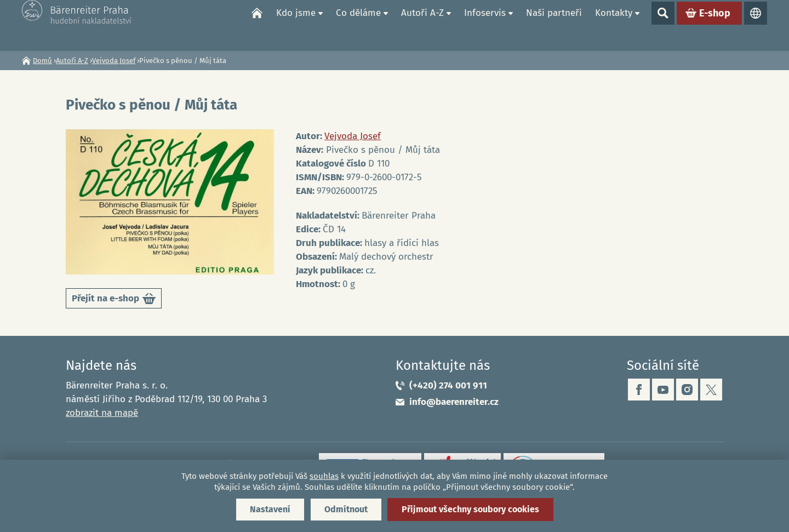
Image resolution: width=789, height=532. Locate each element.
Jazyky (756, 25)
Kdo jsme (296, 25)
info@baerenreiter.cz (454, 402)
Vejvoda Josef (114, 61)
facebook (639, 390)
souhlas (324, 476)
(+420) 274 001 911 (448, 385)
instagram (687, 390)
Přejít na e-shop (114, 301)
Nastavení (270, 509)
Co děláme (358, 25)
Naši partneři (554, 25)
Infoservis (485, 25)
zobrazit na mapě (102, 413)
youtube (663, 390)
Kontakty (614, 25)
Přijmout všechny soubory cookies (470, 509)
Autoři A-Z (422, 25)
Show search (663, 25)
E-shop (715, 25)
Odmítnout (346, 509)
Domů (257, 25)
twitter (711, 390)
